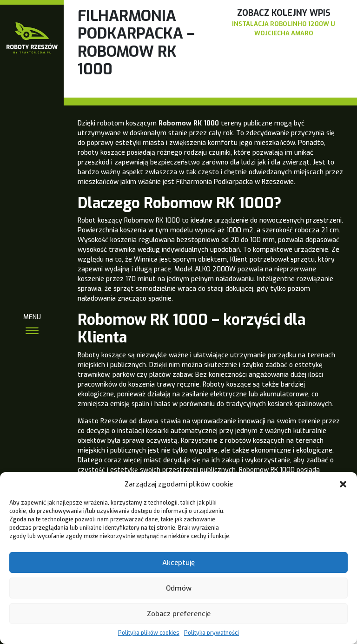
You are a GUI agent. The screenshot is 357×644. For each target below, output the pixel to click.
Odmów (179, 588)
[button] (343, 484)
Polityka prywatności (212, 633)
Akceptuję (178, 563)
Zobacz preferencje (179, 614)
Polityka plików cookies (149, 633)
